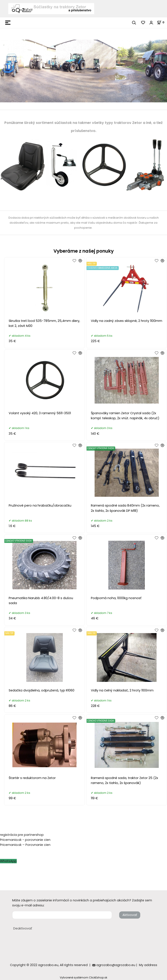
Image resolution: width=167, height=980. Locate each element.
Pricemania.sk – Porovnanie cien (25, 845)
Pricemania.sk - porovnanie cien (25, 840)
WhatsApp (8, 861)
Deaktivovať (23, 928)
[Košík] (162, 22)
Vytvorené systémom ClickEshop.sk (83, 977)
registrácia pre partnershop (22, 835)
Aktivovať (130, 915)
